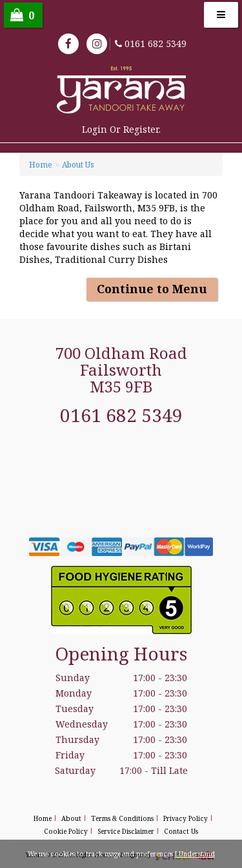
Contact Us (181, 831)
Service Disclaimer (126, 831)
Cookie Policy (66, 831)
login (95, 129)
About (71, 818)
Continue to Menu (152, 289)
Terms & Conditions (122, 818)
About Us (78, 165)
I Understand (195, 854)
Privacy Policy (186, 818)
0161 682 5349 (156, 43)
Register (141, 129)
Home (41, 165)
